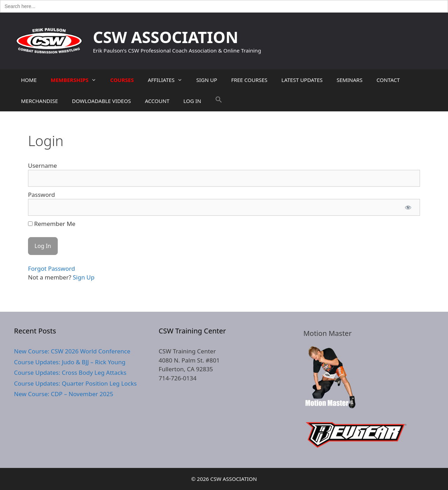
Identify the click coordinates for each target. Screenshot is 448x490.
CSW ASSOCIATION (166, 37)
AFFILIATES (169, 80)
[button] (219, 101)
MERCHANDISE (39, 101)
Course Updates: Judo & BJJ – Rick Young (70, 362)
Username (43, 165)
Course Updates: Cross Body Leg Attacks (70, 372)
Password (41, 195)
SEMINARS (350, 80)
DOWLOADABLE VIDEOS (101, 101)
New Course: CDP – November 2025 (64, 394)
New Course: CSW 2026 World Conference (72, 351)
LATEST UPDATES (302, 80)
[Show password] (408, 207)
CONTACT (388, 80)
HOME (29, 80)
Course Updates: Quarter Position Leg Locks (75, 383)
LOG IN (192, 101)
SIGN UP (207, 80)
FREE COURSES (249, 80)
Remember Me (52, 224)
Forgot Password (51, 268)
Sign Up (84, 277)
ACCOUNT (157, 101)
